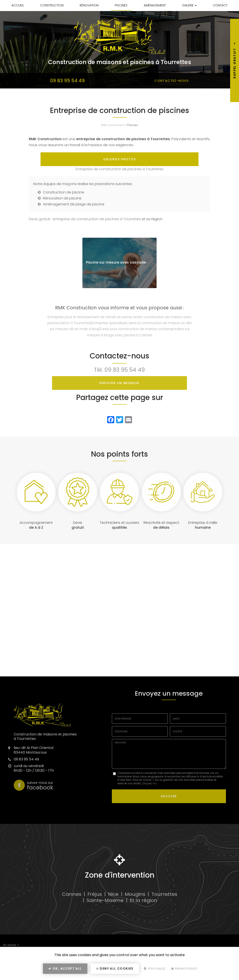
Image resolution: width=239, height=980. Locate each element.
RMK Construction (113, 125)
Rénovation (89, 5)
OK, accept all (65, 970)
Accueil (18, 5)
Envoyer (169, 809)
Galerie (189, 5)
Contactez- (172, 81)
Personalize (155, 970)
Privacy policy (184, 970)
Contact (220, 5)
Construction (52, 5)
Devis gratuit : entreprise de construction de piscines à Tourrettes (85, 232)
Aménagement (155, 5)
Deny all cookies (115, 970)
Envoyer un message (119, 396)
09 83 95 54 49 (67, 81)
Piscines (121, 5)
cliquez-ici (149, 797)
